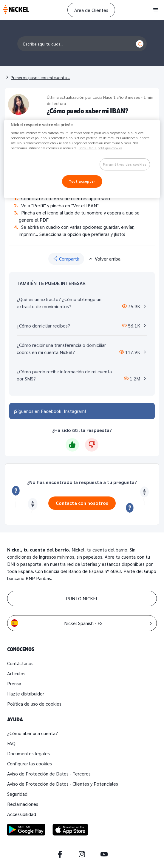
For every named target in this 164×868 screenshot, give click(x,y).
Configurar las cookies (30, 763)
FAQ (11, 743)
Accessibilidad (22, 814)
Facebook (51, 411)
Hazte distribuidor (26, 694)
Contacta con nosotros (82, 503)
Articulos (16, 673)
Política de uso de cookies (34, 704)
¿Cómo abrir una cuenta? (33, 733)
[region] (82, 159)
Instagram (74, 411)
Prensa (14, 683)
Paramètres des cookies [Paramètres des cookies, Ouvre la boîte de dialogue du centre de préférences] (125, 164)
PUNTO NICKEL (82, 598)
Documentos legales (28, 753)
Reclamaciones (23, 804)
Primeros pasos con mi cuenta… (40, 77)
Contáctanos (20, 663)
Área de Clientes (91, 10)
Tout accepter (82, 181)
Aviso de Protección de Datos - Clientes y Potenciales (63, 784)
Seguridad (17, 794)
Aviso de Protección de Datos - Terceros (49, 774)
